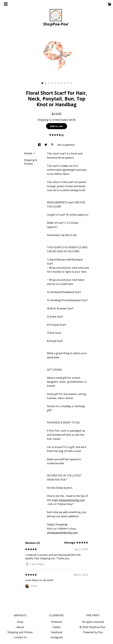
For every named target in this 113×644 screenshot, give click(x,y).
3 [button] (49, 83)
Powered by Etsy (93, 632)
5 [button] (55, 83)
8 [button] (65, 83)
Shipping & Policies (31, 162)
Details (29, 153)
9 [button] (68, 83)
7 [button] (61, 83)
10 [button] (71, 83)
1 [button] (42, 83)
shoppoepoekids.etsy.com (62, 533)
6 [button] (58, 83)
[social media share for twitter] (46, 145)
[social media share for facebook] (40, 145)
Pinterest (57, 622)
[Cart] (109, 5)
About (20, 627)
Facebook (57, 632)
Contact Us (20, 637)
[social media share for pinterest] (53, 145)
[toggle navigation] (6, 4)
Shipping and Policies (20, 632)
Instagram (57, 637)
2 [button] (45, 83)
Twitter (57, 627)
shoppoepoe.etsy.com (72, 500)
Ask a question (66, 145)
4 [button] (52, 83)
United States (60, 120)
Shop (20, 622)
